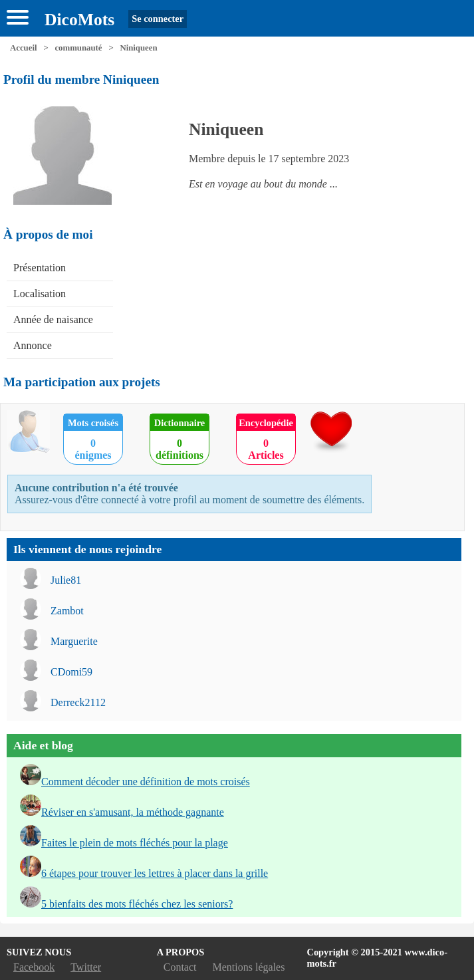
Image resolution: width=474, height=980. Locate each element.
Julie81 (66, 580)
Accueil (24, 48)
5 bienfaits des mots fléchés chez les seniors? (137, 904)
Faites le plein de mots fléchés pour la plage (135, 843)
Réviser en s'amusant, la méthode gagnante (133, 812)
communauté (78, 48)
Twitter (86, 967)
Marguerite (74, 641)
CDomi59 (71, 672)
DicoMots (79, 20)
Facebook (34, 967)
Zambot (67, 611)
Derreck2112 (78, 702)
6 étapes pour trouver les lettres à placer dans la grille (155, 873)
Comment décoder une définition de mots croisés (146, 782)
